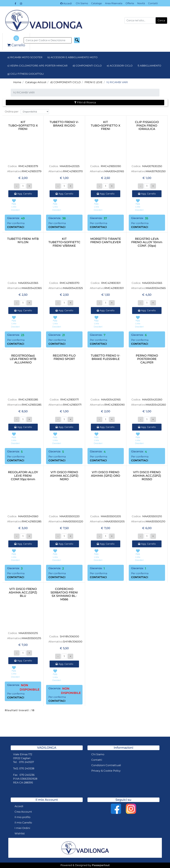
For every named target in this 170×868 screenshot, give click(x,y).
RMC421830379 (28, 166)
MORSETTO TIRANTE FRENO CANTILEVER (106, 241)
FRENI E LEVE (94, 82)
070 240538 (27, 768)
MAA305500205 (111, 516)
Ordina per (12, 112)
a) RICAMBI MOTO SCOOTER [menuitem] (25, 57)
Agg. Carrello (23, 194)
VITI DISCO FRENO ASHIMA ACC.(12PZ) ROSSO (147, 476)
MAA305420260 (152, 400)
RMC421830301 (111, 283)
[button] (161, 21)
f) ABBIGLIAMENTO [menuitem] (149, 66)
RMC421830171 (70, 400)
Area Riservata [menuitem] (114, 3)
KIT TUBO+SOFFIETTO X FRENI (23, 126)
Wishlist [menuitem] (20, 833)
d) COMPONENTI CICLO (65, 82)
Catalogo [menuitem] (97, 3)
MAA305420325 (70, 166)
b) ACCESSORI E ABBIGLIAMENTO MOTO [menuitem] (73, 57)
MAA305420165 (114, 171)
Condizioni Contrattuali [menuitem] (106, 765)
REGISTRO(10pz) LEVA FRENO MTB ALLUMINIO (23, 359)
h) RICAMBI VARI (117, 82)
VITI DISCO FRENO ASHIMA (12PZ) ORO (106, 474)
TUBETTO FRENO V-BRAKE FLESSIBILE (106, 357)
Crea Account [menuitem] (23, 812)
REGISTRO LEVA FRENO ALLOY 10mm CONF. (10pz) (147, 242)
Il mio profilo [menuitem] (22, 817)
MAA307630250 (152, 166)
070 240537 (26, 762)
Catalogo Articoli (36, 82)
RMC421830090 (111, 166)
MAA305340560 (28, 516)
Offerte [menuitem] (130, 3)
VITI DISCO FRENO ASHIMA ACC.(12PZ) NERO (64, 476)
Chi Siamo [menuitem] (82, 3)
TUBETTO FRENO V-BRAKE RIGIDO (64, 124)
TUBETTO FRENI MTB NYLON (23, 241)
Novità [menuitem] (141, 3)
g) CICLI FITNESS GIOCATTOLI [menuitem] (26, 74)
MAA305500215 (28, 633)
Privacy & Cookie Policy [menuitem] (106, 771)
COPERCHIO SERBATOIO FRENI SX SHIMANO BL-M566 (64, 594)
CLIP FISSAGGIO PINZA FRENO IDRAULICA (147, 126)
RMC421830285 (28, 400)
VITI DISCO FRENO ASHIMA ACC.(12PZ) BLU (23, 592)
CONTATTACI (16, 227)
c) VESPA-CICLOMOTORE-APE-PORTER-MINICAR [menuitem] (37, 66)
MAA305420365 (28, 283)
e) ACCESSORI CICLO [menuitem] (120, 66)
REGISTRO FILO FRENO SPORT (64, 357)
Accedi (66, 3)
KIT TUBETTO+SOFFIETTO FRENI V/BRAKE (64, 242)
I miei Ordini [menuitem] (22, 828)
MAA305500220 (70, 516)
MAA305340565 (152, 283)
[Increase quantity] (29, 186)
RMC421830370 (73, 171)
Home (17, 82)
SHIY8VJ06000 (69, 636)
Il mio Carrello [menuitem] (23, 823)
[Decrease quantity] (17, 186)
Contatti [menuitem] (153, 3)
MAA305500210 (152, 516)
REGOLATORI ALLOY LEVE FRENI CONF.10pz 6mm (23, 476)
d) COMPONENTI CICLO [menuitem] (87, 66)
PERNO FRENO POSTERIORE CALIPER (147, 359)
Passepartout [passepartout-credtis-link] (101, 865)
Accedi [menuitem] (19, 806)
